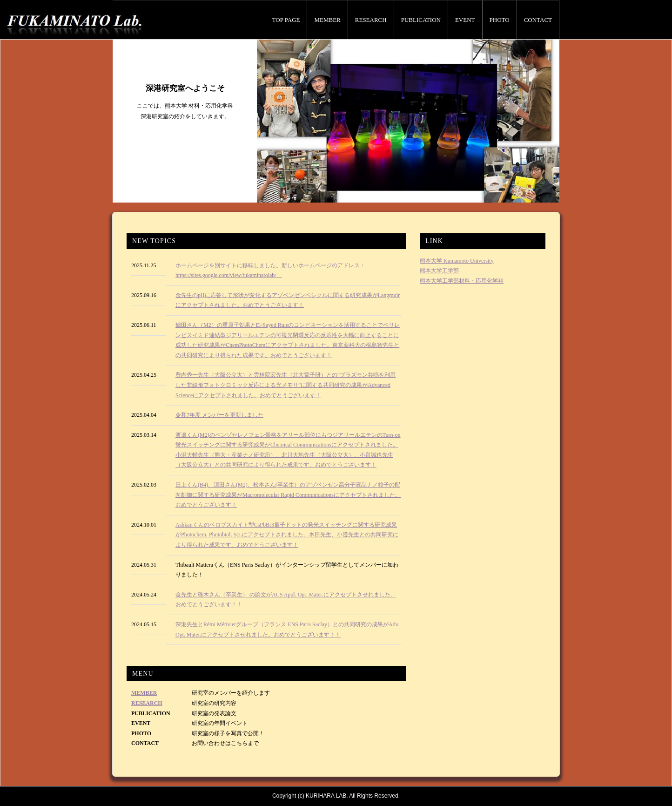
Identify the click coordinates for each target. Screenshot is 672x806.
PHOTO (500, 20)
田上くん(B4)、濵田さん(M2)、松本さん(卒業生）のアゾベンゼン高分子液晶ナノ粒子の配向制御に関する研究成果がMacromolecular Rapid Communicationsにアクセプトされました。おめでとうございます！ (288, 495)
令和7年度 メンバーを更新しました (219, 415)
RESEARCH (371, 20)
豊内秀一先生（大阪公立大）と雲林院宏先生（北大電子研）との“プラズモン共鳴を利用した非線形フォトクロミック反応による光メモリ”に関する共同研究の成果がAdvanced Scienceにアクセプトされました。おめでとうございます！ (286, 385)
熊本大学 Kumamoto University (457, 261)
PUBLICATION (421, 20)
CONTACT (538, 20)
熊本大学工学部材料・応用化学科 (462, 281)
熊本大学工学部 (439, 271)
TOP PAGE (286, 20)
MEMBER (327, 20)
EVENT (465, 20)
